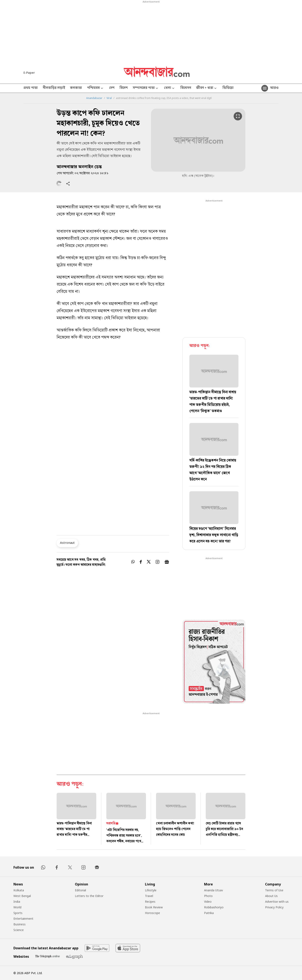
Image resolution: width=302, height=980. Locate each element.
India (17, 902)
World (17, 907)
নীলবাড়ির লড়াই (54, 88)
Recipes (150, 902)
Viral (109, 98)
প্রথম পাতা (31, 88)
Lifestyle (151, 890)
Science (19, 930)
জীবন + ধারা (207, 88)
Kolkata (19, 890)
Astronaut (67, 543)
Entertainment (23, 919)
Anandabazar (94, 98)
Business (20, 924)
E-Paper (29, 73)
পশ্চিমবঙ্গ (96, 88)
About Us (271, 896)
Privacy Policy (274, 907)
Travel (149, 896)
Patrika (209, 913)
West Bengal (22, 896)
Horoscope (152, 913)
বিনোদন (186, 88)
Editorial (80, 890)
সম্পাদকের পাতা (146, 88)
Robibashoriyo (214, 907)
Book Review (154, 907)
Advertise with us (277, 902)
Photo (208, 896)
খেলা (170, 88)
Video (208, 902)
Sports (18, 913)
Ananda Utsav (213, 890)
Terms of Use (274, 890)
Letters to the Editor (89, 896)
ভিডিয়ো (228, 88)
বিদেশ (124, 88)
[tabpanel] (214, 662)
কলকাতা (76, 88)
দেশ (112, 88)
